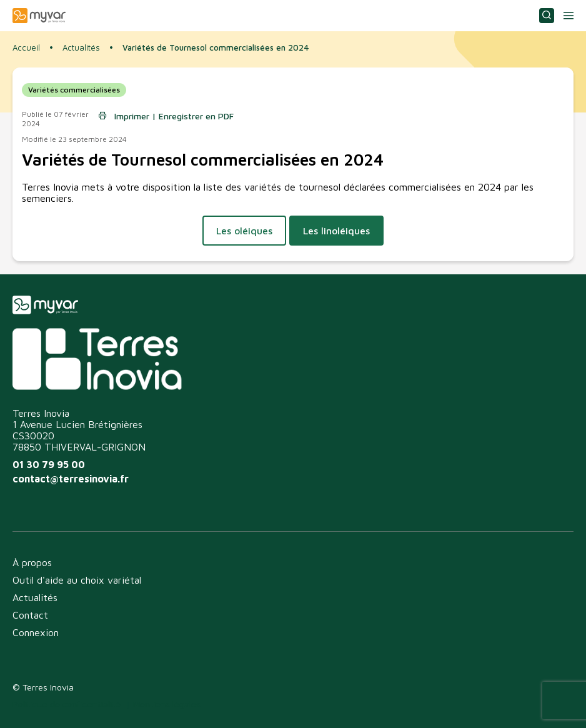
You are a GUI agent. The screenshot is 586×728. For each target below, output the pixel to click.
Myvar (39, 16)
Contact (30, 615)
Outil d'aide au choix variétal (77, 580)
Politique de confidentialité (67, 704)
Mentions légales (167, 704)
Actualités (81, 48)
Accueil (26, 47)
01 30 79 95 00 (49, 464)
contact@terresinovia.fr (71, 479)
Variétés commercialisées (74, 90)
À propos (32, 562)
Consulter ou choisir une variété (547, 16)
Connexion (36, 632)
